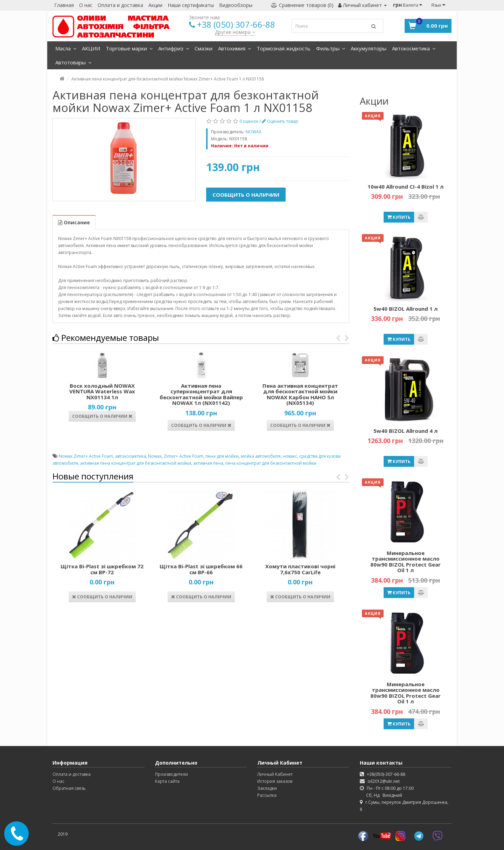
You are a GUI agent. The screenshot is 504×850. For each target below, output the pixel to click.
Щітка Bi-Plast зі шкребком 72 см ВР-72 (102, 569)
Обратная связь (69, 788)
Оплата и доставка (120, 5)
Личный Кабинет (275, 774)
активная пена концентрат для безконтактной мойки (136, 463)
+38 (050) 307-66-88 (236, 24)
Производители (171, 774)
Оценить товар (280, 121)
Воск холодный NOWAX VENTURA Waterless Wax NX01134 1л (102, 391)
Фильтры (331, 48)
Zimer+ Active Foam (184, 456)
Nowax (155, 456)
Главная (64, 5)
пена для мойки (222, 456)
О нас (86, 5)
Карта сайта (167, 781)
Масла (66, 48)
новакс (290, 456)
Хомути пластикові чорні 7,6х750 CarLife (300, 569)
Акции (155, 5)
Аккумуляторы (369, 48)
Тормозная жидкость (283, 48)
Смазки (204, 48)
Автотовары (73, 62)
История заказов (275, 781)
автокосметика (131, 456)
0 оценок (249, 121)
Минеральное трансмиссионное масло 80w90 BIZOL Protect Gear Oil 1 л (405, 562)
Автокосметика (414, 48)
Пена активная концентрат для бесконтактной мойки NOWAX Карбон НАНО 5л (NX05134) (300, 394)
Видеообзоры (236, 5)
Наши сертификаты (191, 5)
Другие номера (235, 32)
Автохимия (234, 48)
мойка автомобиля (261, 456)
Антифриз (174, 48)
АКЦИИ (91, 48)
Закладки (267, 788)
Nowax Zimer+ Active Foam (86, 456)
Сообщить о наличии (246, 195)
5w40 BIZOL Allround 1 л (405, 309)
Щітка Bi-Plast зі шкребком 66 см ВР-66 (201, 569)
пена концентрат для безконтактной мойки (271, 463)
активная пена (208, 463)
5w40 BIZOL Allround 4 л (405, 431)
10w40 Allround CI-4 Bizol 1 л (405, 187)
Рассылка (267, 795)
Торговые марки (129, 48)
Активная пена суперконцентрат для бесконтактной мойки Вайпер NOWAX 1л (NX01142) (201, 394)
